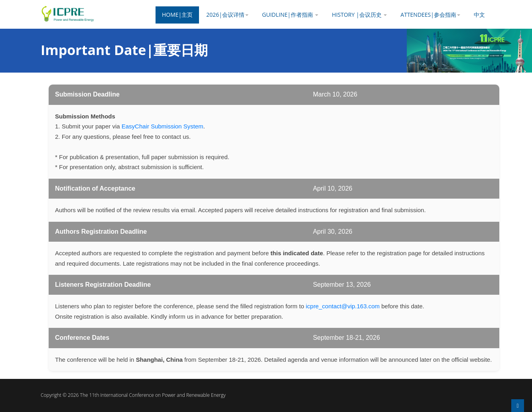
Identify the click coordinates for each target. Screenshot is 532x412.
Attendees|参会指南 (430, 15)
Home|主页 (177, 15)
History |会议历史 (359, 15)
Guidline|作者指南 (290, 15)
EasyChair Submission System (163, 126)
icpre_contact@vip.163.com (343, 306)
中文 (479, 15)
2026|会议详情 (227, 15)
